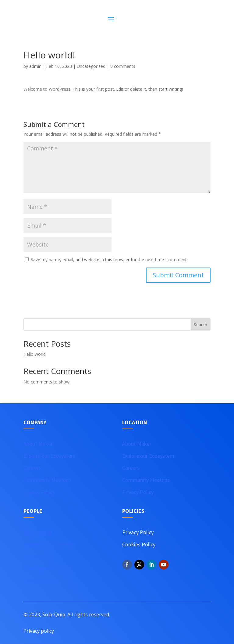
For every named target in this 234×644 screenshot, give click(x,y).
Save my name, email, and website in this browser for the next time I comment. (109, 259)
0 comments (123, 66)
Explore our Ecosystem (50, 456)
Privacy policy (39, 631)
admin (35, 66)
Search (200, 325)
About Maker (38, 444)
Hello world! (35, 354)
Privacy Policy (39, 492)
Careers (32, 468)
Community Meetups (47, 480)
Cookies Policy (139, 544)
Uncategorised (91, 66)
